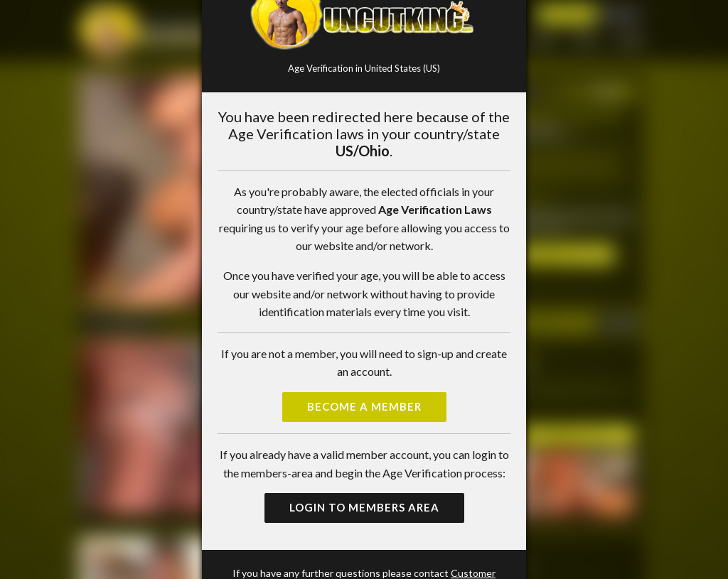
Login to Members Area (364, 507)
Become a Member (364, 406)
